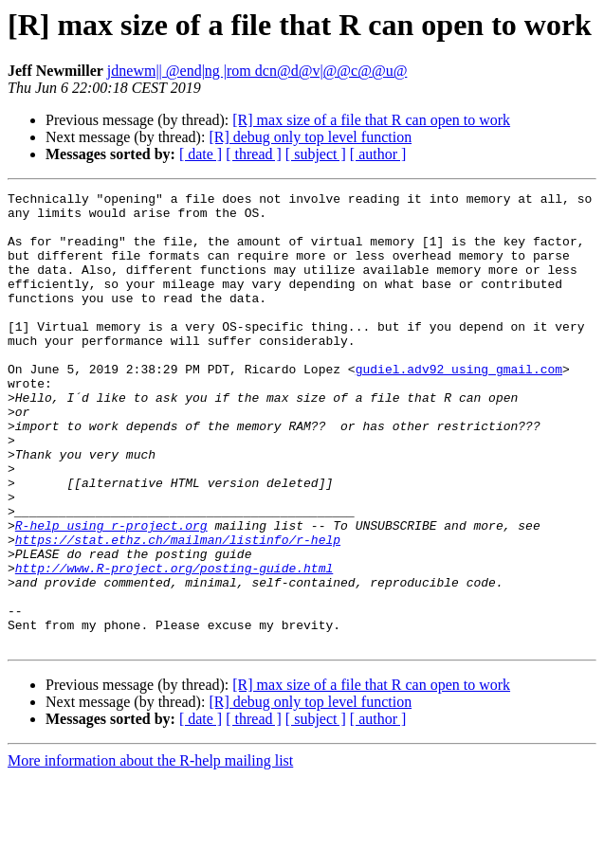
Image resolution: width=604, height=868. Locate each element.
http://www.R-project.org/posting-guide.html (174, 644)
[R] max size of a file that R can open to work (371, 120)
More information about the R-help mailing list (150, 851)
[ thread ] (254, 154)
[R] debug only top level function (310, 137)
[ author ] (378, 154)
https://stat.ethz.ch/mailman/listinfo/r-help (178, 610)
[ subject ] (316, 154)
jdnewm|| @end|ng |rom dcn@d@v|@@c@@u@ (257, 71)
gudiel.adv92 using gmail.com (459, 406)
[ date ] (201, 154)
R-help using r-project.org (111, 593)
